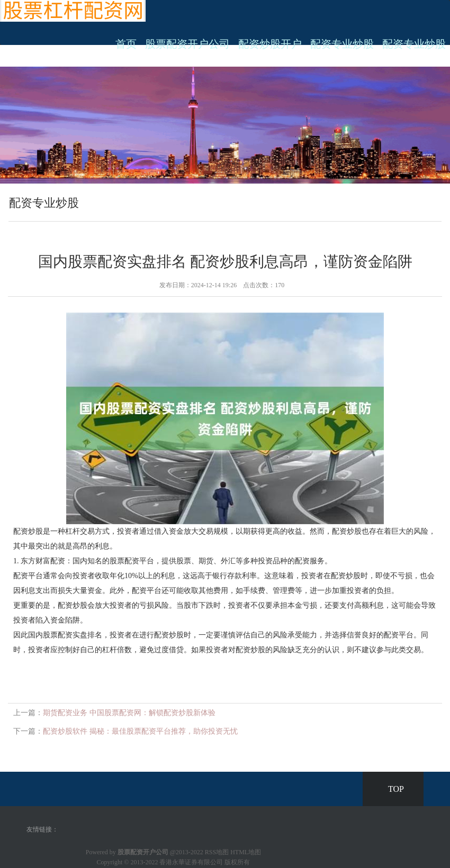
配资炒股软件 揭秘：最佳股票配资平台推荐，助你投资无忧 (140, 731)
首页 (126, 44)
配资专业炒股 (342, 44)
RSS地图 (217, 852)
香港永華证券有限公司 (191, 862)
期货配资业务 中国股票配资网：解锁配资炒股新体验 (129, 713)
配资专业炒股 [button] (414, 44)
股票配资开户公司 (187, 44)
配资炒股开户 (270, 44)
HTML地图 (246, 852)
